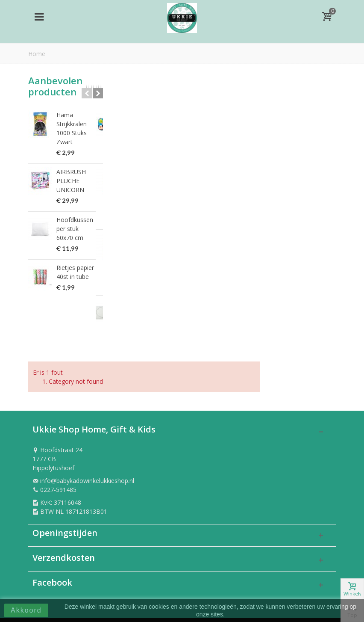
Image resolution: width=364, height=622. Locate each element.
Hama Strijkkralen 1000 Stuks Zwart (72, 128)
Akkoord (26, 610)
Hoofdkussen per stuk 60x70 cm (75, 229)
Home (37, 54)
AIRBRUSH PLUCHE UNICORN (71, 181)
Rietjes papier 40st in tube (75, 272)
